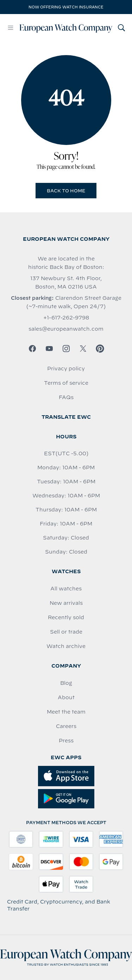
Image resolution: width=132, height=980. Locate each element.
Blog (66, 683)
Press (66, 741)
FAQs (66, 397)
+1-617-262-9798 (66, 318)
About (66, 697)
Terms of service (66, 383)
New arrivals (66, 603)
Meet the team (66, 712)
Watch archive (66, 646)
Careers (66, 726)
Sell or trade (66, 632)
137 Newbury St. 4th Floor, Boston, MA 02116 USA (66, 283)
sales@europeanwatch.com (66, 329)
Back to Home (66, 191)
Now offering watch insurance (66, 7)
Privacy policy (66, 369)
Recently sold (66, 617)
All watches (66, 589)
